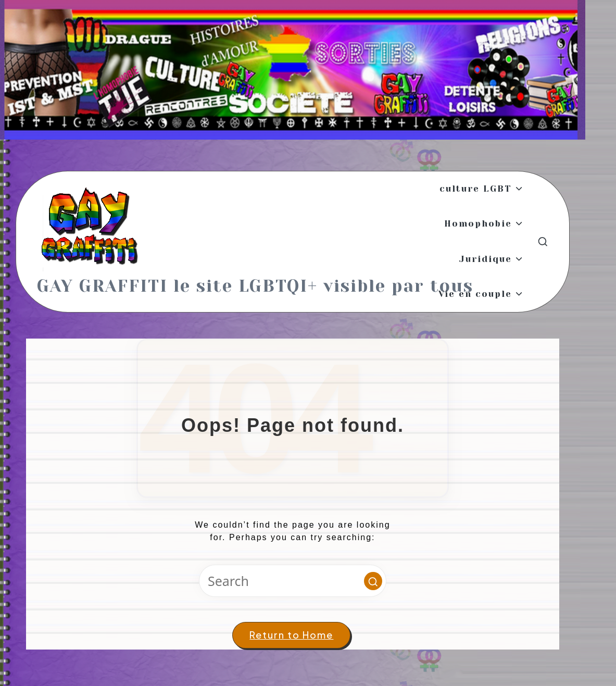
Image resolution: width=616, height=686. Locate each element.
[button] (373, 581)
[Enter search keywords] (293, 581)
